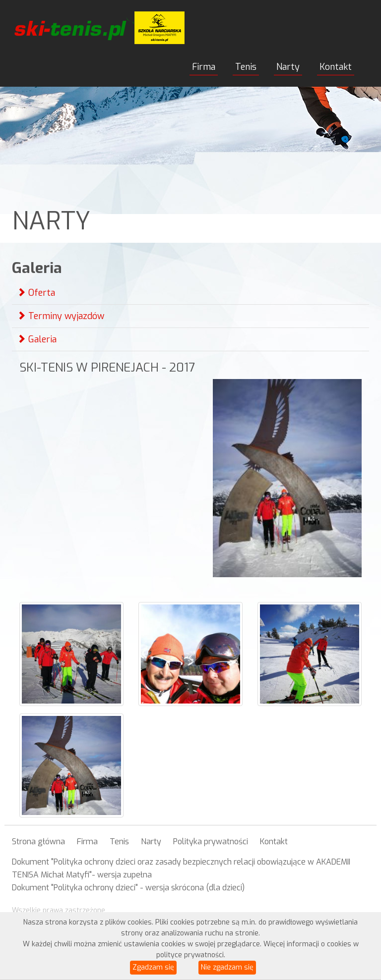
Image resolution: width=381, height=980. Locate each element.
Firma (204, 67)
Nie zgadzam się (227, 967)
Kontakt (336, 67)
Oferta (36, 293)
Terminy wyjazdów (61, 316)
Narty (288, 67)
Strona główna (38, 842)
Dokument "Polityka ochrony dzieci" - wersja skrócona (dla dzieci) (128, 888)
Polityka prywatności (211, 842)
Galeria (37, 339)
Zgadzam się (153, 967)
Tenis (246, 67)
